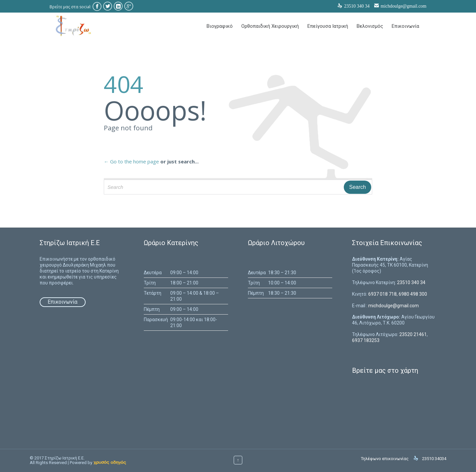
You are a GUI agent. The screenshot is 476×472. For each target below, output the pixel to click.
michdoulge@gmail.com (404, 6)
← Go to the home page (131, 161)
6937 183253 (366, 340)
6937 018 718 (382, 294)
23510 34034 (434, 459)
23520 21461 (413, 334)
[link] (110, 463)
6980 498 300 (413, 294)
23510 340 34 (411, 282)
